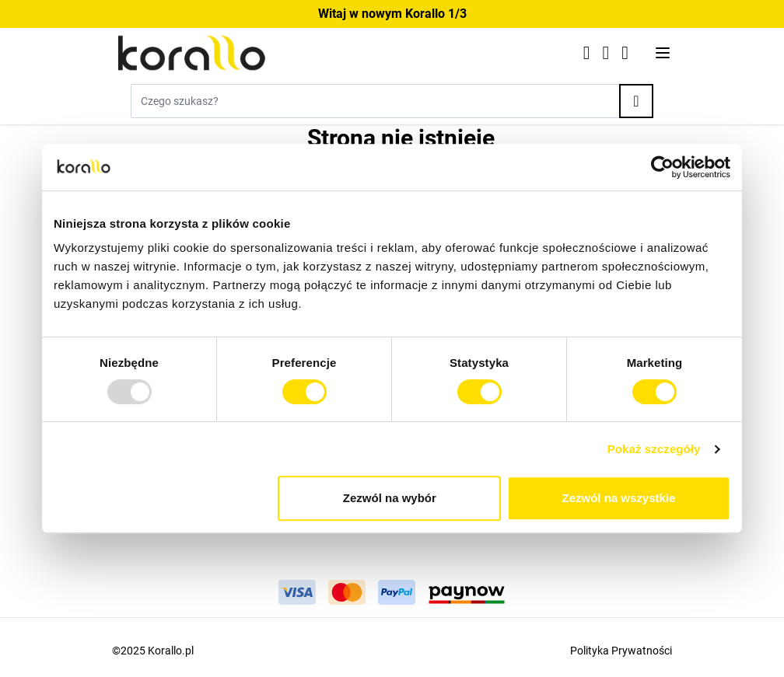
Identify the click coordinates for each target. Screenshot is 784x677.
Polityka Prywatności (621, 651)
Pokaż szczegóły (654, 449)
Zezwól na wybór (390, 498)
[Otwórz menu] (663, 53)
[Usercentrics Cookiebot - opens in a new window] (662, 167)
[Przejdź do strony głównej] (338, 53)
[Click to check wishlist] (587, 53)
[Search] (636, 101)
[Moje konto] (605, 53)
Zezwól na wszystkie (619, 498)
